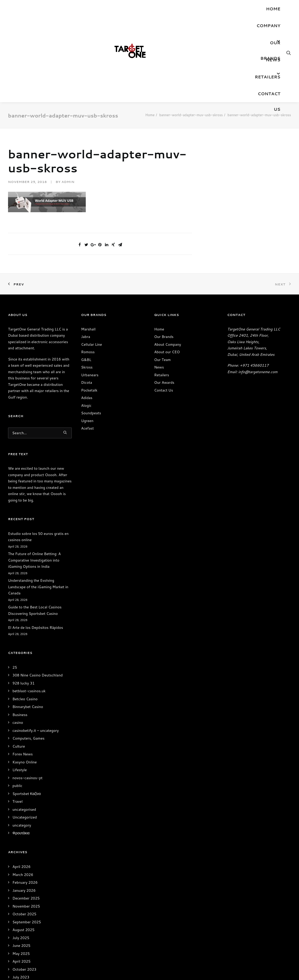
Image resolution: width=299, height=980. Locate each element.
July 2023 (21, 977)
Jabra (86, 337)
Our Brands (164, 337)
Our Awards (164, 382)
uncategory (22, 825)
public (17, 786)
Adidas (87, 398)
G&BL (86, 360)
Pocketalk (89, 390)
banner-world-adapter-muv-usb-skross (191, 115)
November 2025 (26, 906)
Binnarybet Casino (28, 707)
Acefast (87, 428)
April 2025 (22, 961)
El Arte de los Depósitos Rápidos (35, 628)
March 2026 (23, 875)
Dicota (87, 382)
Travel (17, 801)
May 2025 (21, 954)
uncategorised (24, 809)
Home (273, 9)
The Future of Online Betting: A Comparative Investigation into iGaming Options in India (34, 560)
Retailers (268, 77)
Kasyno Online (25, 762)
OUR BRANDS (270, 45)
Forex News (23, 754)
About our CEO (167, 352)
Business (20, 715)
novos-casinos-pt (27, 778)
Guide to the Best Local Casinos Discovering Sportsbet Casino (35, 610)
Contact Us (269, 96)
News (273, 60)
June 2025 (22, 946)
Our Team (162, 360)
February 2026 (25, 882)
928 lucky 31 (23, 683)
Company (268, 25)
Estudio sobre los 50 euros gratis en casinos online (38, 537)
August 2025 (23, 930)
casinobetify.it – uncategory (36, 731)
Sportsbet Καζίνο (27, 794)
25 (15, 667)
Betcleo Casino (25, 699)
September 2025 (27, 922)
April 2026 (22, 867)
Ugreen (87, 421)
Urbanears (90, 375)
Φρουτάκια (21, 833)
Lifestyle (20, 770)
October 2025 (24, 914)
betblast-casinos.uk (29, 691)
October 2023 (24, 969)
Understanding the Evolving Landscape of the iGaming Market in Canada (38, 587)
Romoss (88, 352)
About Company (168, 344)
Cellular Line (92, 344)
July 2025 (21, 938)
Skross (87, 367)
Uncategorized (25, 817)
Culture (19, 746)
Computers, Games (29, 738)
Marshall (88, 329)
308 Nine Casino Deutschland (38, 675)
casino (18, 723)
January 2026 (24, 890)
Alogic (86, 406)
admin (68, 182)
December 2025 (26, 898)
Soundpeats (91, 413)
